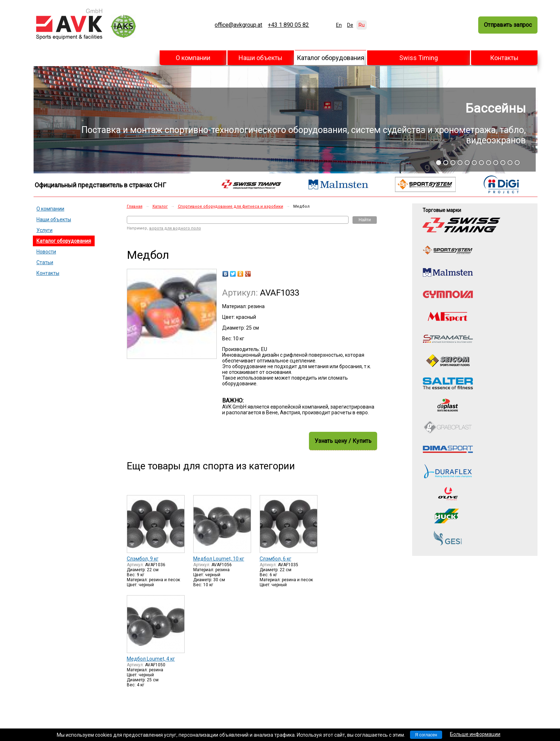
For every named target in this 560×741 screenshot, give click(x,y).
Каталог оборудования (331, 58)
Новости (46, 252)
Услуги (44, 230)
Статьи (45, 262)
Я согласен (426, 735)
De (350, 25)
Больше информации (475, 734)
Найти (365, 220)
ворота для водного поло (175, 228)
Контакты (504, 58)
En (339, 25)
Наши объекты (261, 58)
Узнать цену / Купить (343, 441)
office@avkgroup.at (238, 25)
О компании (193, 58)
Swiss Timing (419, 58)
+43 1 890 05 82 (288, 25)
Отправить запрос (508, 25)
